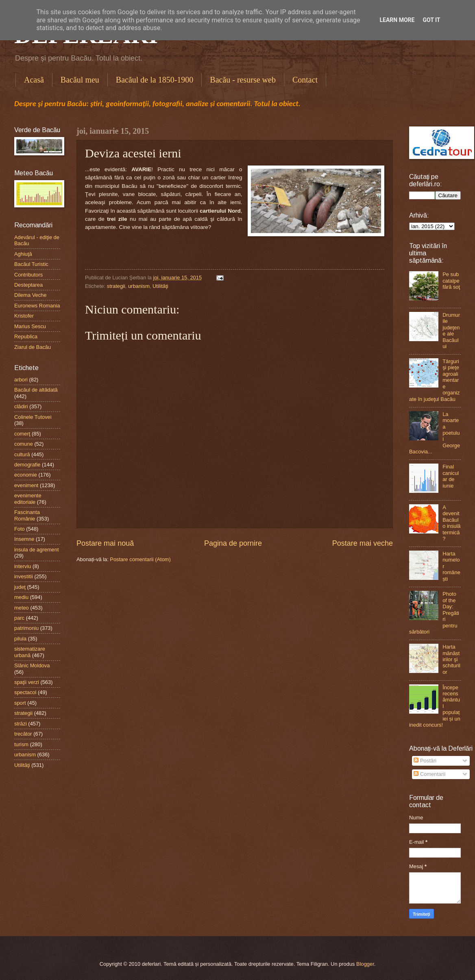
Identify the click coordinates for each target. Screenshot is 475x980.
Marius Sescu (30, 326)
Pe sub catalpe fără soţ (451, 281)
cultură (22, 454)
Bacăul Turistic (31, 264)
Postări (425, 761)
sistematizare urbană (30, 652)
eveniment (26, 485)
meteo (22, 608)
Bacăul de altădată (36, 390)
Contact (305, 80)
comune (24, 444)
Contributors (28, 275)
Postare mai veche (363, 543)
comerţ (22, 434)
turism (21, 744)
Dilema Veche (30, 295)
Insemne (24, 539)
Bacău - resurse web (243, 80)
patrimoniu (26, 628)
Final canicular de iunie (451, 476)
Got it (431, 20)
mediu (21, 597)
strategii (116, 286)
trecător (23, 734)
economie (26, 475)
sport (20, 703)
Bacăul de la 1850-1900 (155, 80)
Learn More (397, 20)
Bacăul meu (80, 80)
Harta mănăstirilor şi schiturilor (451, 659)
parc (19, 618)
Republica (26, 336)
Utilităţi (160, 286)
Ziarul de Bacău (33, 347)
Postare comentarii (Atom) (140, 559)
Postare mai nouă (105, 543)
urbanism (139, 286)
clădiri (21, 406)
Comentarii (429, 774)
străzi (21, 724)
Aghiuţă (23, 254)
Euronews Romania (37, 306)
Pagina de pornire (233, 543)
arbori (21, 380)
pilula (20, 639)
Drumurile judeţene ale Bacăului (451, 331)
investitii (24, 576)
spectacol (25, 692)
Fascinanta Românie (27, 515)
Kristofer (24, 316)
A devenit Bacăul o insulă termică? (451, 523)
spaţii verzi (27, 682)
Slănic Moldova (32, 665)
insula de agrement (37, 550)
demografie (27, 465)
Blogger (365, 964)
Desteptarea (28, 285)
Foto (20, 529)
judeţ (20, 587)
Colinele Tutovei (33, 417)
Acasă (34, 80)
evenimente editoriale (28, 499)
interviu (23, 566)
